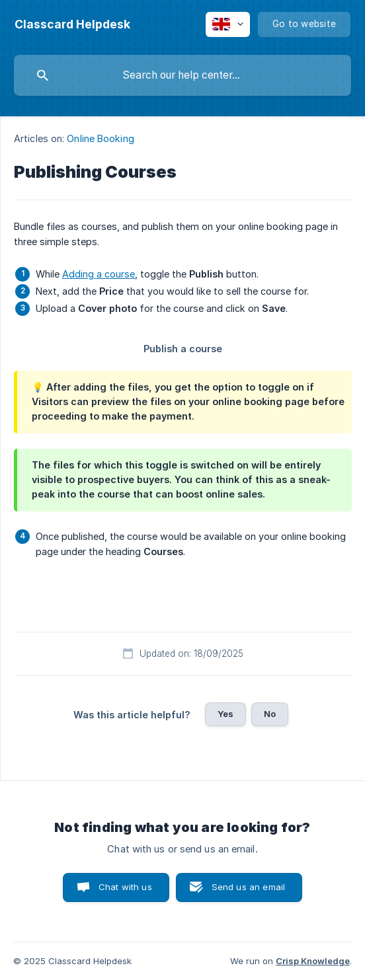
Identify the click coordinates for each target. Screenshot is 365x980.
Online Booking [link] (100, 138)
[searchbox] (182, 75)
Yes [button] (225, 714)
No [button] (270, 714)
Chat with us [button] (125, 887)
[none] (72, 24)
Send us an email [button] (248, 887)
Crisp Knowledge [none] (313, 961)
